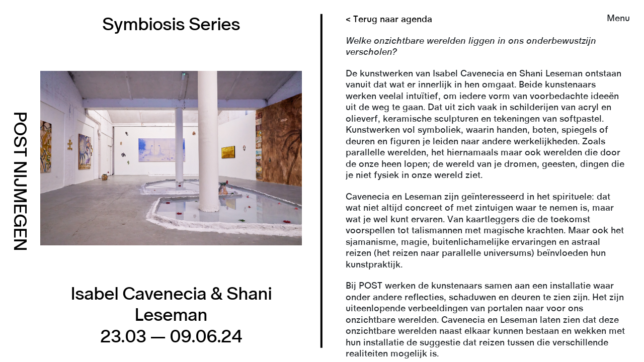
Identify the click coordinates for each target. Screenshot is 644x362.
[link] (322, 181)
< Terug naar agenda (389, 20)
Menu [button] (618, 19)
